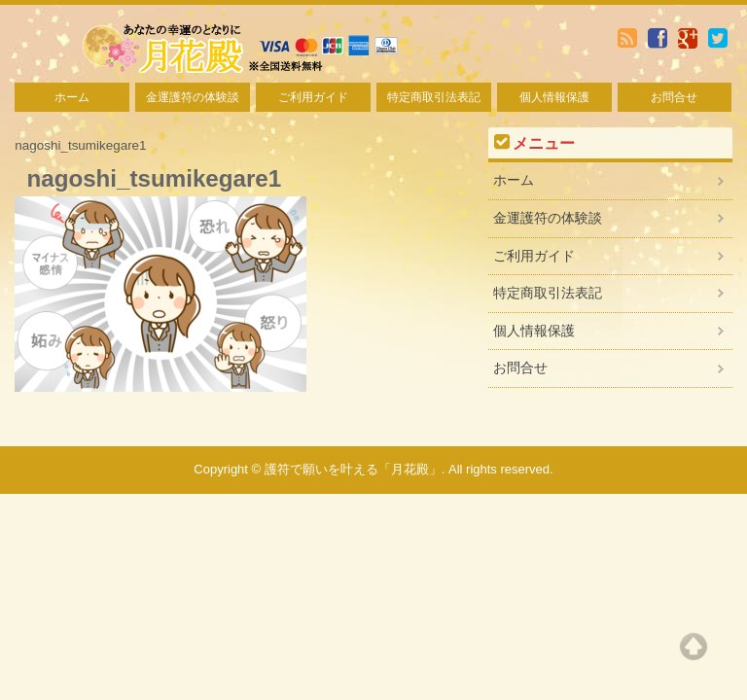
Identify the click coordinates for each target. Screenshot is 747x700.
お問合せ (674, 97)
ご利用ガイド (313, 97)
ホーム (72, 97)
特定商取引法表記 (434, 97)
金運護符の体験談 (193, 97)
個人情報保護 (554, 97)
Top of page (694, 647)
